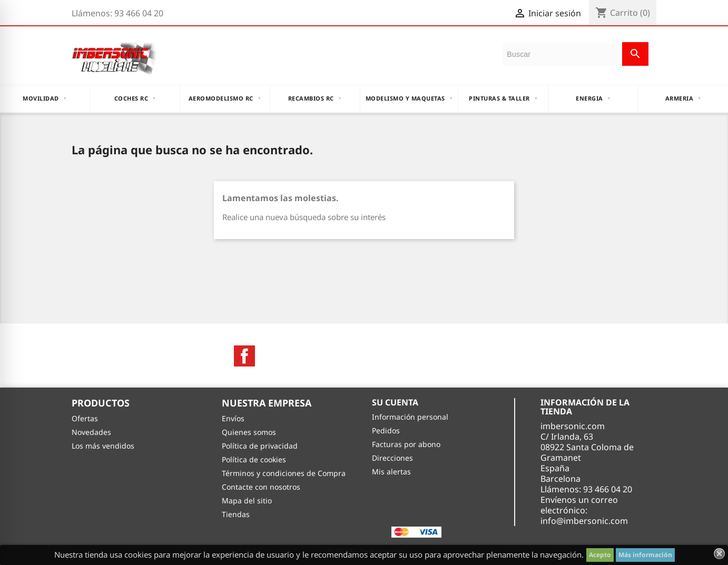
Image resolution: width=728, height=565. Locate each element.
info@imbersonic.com (584, 521)
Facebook (244, 356)
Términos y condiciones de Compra (284, 473)
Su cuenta (395, 402)
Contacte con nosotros (261, 487)
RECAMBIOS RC (315, 98)
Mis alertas (391, 472)
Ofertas (85, 418)
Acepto (600, 555)
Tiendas (236, 514)
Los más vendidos (103, 446)
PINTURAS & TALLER (503, 98)
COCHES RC (135, 98)
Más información (645, 555)
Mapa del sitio (247, 500)
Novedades (91, 432)
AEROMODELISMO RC (225, 98)
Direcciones (392, 458)
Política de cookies (254, 459)
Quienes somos (249, 432)
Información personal (410, 417)
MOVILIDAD (45, 98)
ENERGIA (593, 98)
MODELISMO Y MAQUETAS (409, 98)
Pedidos (386, 430)
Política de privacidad (260, 446)
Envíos (233, 418)
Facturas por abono (406, 444)
